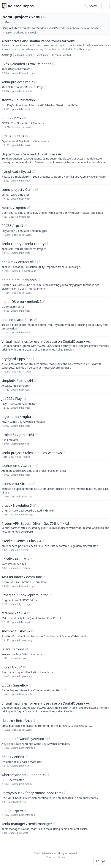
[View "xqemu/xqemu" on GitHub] (28, 208)
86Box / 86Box (13, 757)
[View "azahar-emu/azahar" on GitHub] (36, 466)
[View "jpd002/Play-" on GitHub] (25, 399)
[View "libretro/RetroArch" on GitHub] (34, 721)
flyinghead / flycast (16, 171)
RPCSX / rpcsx (12, 811)
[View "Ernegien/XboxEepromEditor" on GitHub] (50, 595)
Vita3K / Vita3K (13, 136)
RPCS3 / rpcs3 (12, 226)
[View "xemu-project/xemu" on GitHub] (45, 17)
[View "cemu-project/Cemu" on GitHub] (37, 189)
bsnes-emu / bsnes (16, 484)
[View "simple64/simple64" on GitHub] (35, 380)
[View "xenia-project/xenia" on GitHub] (36, 82)
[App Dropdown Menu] (105, 6)
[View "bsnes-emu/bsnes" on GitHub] (33, 484)
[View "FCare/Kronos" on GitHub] (27, 649)
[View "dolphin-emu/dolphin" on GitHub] (39, 280)
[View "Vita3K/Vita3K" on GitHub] (27, 136)
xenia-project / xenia (17, 82)
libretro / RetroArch (17, 721)
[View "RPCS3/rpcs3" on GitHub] (25, 226)
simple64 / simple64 (17, 380)
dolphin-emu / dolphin (19, 280)
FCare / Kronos (13, 649)
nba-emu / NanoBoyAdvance (24, 739)
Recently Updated (61, 55)
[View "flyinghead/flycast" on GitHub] (33, 171)
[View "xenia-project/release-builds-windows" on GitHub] (64, 453)
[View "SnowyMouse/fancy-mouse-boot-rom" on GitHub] (64, 793)
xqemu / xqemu (14, 208)
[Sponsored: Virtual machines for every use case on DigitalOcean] (55, 345)
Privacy (50, 857)
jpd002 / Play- (12, 399)
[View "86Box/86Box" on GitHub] (26, 757)
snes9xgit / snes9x (16, 631)
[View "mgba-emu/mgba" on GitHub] (33, 417)
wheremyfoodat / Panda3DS (24, 775)
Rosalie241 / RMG (15, 559)
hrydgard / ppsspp (16, 359)
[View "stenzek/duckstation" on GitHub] (37, 100)
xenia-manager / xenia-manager (27, 824)
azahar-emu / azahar (18, 466)
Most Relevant (24, 55)
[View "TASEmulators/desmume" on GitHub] (44, 577)
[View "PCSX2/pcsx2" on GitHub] (26, 118)
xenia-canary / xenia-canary (23, 244)
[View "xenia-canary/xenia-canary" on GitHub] (47, 244)
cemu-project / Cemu (18, 189)
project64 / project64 (18, 435)
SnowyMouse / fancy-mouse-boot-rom (31, 793)
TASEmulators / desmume (22, 577)
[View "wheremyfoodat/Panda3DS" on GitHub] (48, 775)
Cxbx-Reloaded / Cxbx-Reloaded (26, 64)
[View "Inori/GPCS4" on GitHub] (25, 667)
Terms (62, 857)
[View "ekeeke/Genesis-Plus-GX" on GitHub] (43, 541)
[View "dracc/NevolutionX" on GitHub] (34, 505)
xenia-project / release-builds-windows (32, 453)
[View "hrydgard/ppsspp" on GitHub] (33, 359)
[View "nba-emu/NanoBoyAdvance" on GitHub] (49, 739)
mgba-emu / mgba (16, 417)
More (10, 22)
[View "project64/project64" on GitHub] (36, 435)
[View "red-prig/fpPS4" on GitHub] (28, 613)
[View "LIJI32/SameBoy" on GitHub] (30, 685)
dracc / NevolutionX (17, 505)
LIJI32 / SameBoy (15, 685)
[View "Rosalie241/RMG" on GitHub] (31, 559)
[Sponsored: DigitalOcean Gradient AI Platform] (55, 158)
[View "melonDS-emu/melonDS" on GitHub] (43, 302)
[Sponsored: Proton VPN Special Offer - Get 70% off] (55, 527)
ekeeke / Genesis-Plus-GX (21, 541)
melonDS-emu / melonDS (21, 302)
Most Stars (42, 55)
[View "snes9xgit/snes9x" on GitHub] (33, 631)
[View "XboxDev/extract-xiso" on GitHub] (39, 262)
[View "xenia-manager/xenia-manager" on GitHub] (54, 824)
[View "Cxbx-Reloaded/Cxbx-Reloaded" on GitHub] (54, 64)
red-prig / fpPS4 (14, 613)
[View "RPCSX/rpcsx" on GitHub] (25, 811)
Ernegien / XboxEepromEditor (25, 595)
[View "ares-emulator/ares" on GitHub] (36, 320)
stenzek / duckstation (18, 100)
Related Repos (21, 6)
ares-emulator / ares (17, 320)
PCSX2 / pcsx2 (12, 118)
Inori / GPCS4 (12, 667)
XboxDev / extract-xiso (19, 262)
